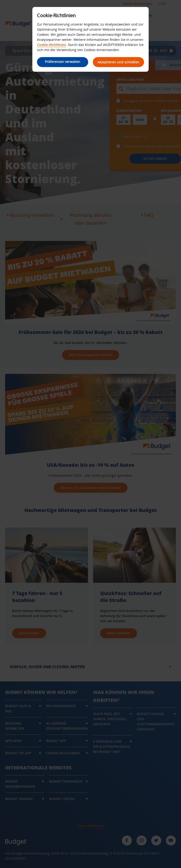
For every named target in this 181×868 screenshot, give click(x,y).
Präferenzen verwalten (63, 62)
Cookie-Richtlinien (52, 45)
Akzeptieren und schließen (118, 62)
